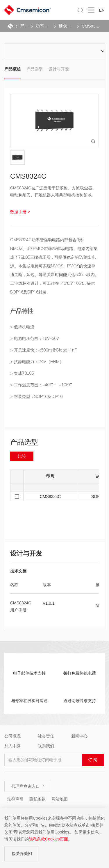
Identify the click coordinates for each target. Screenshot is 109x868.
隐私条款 (37, 799)
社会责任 (46, 736)
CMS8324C (92, 26)
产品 (24, 26)
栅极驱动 (66, 26)
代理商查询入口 (28, 786)
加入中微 (12, 746)
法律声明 (15, 799)
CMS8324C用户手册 (21, 606)
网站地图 (60, 799)
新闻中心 (79, 736)
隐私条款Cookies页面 (48, 839)
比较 (22, 456)
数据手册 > (20, 212)
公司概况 (12, 736)
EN (102, 10)
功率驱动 (43, 26)
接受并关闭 (22, 853)
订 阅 (93, 760)
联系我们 (46, 746)
